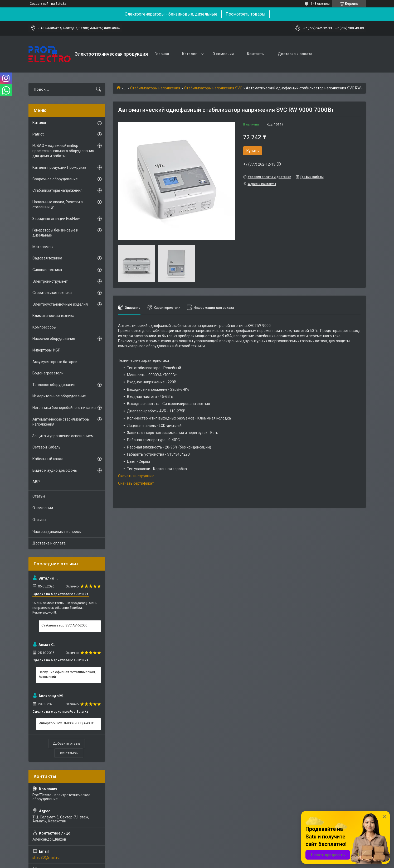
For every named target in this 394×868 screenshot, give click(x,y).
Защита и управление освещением (63, 436)
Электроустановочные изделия (60, 304)
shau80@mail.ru (46, 857)
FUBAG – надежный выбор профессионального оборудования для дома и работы (63, 151)
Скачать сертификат (136, 483)
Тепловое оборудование (54, 385)
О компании (223, 54)
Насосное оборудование (54, 339)
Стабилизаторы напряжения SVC (213, 88)
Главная (162, 54)
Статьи (39, 496)
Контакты (256, 54)
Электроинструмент (50, 281)
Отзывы (39, 520)
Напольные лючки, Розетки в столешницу (58, 205)
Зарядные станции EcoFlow (56, 219)
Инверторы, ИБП (46, 350)
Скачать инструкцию (136, 476)
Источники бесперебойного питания (64, 408)
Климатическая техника (53, 316)
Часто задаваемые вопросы (57, 532)
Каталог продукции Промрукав (59, 167)
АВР (36, 482)
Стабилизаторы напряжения (155, 88)
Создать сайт (40, 4)
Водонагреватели (48, 373)
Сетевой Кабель (47, 447)
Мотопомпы (43, 247)
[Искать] (99, 89)
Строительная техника (52, 293)
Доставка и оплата (295, 54)
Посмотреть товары (245, 14)
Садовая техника (47, 258)
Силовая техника (47, 270)
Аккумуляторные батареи (55, 362)
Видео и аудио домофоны (55, 470)
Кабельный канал (48, 459)
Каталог (189, 54)
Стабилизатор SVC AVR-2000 (64, 625)
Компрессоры (44, 327)
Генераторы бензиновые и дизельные (55, 233)
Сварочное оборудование (55, 179)
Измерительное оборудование (59, 396)
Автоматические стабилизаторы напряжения (61, 422)
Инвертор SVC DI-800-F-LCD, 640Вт (66, 723)
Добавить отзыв (67, 743)
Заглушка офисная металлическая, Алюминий (67, 674)
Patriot (38, 134)
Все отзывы (69, 753)
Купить (253, 151)
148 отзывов (320, 4)
